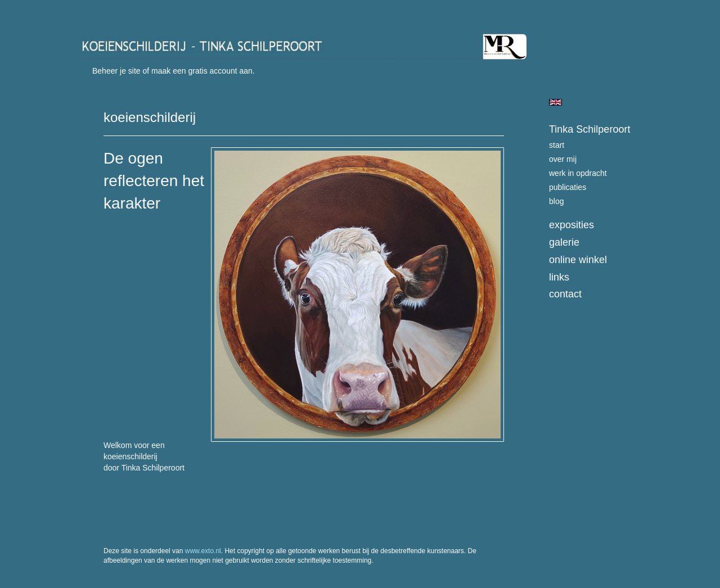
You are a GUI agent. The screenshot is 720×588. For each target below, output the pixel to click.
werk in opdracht (578, 173)
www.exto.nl (203, 551)
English (555, 102)
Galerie (564, 242)
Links (559, 277)
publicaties (568, 187)
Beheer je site (116, 71)
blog (556, 201)
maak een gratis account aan (202, 71)
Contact (565, 294)
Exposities (571, 225)
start (557, 145)
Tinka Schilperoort (589, 129)
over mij (563, 159)
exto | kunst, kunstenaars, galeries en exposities (113, 11)
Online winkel (578, 260)
